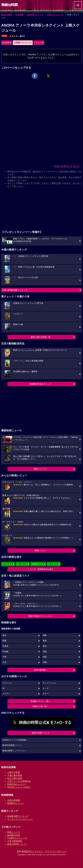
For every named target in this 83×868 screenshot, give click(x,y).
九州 (4, 662)
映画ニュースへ (41, 469)
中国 (4, 657)
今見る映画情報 (15, 841)
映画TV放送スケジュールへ (41, 616)
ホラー (46, 694)
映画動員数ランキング (18, 816)
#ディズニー (53, 564)
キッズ (46, 688)
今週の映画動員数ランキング (15, 290)
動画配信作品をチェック (41, 384)
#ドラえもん (7, 564)
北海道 (5, 646)
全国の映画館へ (41, 670)
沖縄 (45, 662)
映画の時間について (41, 733)
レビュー (38, 43)
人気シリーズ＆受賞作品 (19, 781)
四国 (45, 657)
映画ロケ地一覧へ (41, 706)
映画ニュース (14, 832)
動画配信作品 (14, 835)
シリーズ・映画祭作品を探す (41, 569)
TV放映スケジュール (17, 838)
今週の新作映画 (15, 775)
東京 (4, 635)
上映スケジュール (55, 15)
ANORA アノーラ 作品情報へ (15, 740)
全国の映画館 (14, 800)
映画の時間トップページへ (14, 751)
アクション (7, 683)
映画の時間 (7, 15)
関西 (4, 641)
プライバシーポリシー (56, 851)
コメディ (6, 694)
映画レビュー (41, 551)
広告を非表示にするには (67, 166)
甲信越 (5, 652)
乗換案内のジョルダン (32, 851)
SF (4, 688)
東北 (45, 646)
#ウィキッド (22, 564)
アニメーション (50, 683)
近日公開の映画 (15, 778)
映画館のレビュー (16, 803)
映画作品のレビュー (17, 784)
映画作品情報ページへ (12, 745)
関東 (45, 635)
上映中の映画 (14, 772)
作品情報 (19, 15)
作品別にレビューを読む (19, 787)
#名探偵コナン (37, 564)
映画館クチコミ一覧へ (41, 701)
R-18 (4, 36)
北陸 (45, 652)
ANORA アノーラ (35, 15)
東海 (45, 641)
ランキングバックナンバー (20, 819)
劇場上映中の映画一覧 (41, 337)
